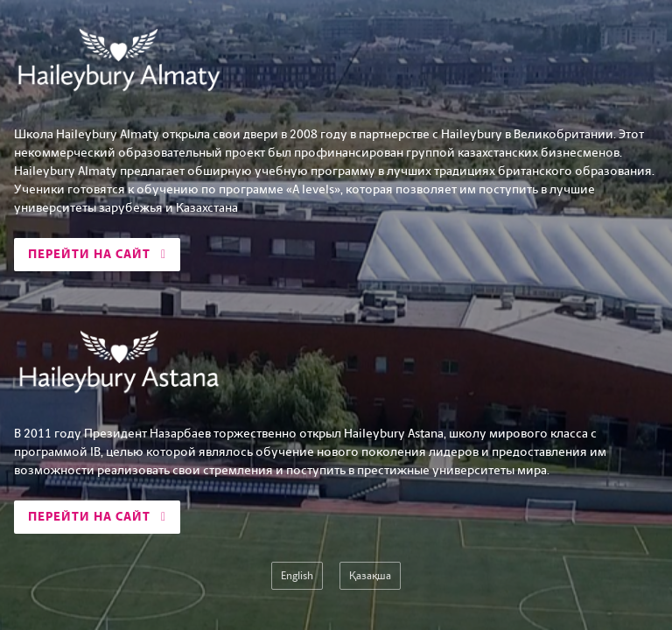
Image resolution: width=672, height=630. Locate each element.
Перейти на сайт (97, 254)
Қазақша (370, 576)
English (297, 576)
